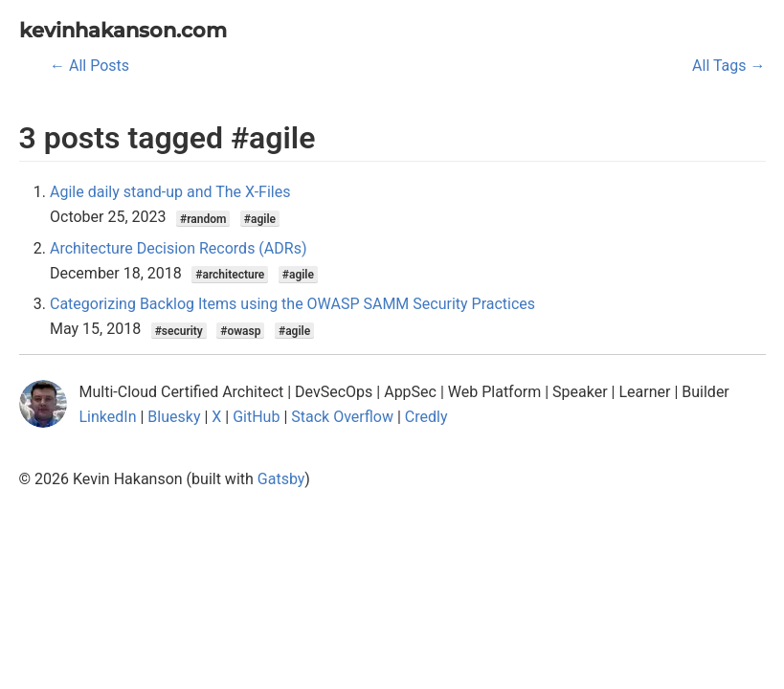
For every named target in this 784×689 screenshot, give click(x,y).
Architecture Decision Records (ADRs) (178, 248)
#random (203, 218)
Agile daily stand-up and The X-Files (170, 192)
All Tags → (728, 66)
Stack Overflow (342, 417)
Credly (426, 417)
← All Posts (90, 66)
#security (179, 330)
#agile (260, 218)
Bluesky (174, 417)
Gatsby (281, 479)
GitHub (256, 417)
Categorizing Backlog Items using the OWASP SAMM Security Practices (292, 304)
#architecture (230, 275)
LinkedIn (108, 417)
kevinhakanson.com (123, 30)
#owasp (240, 330)
